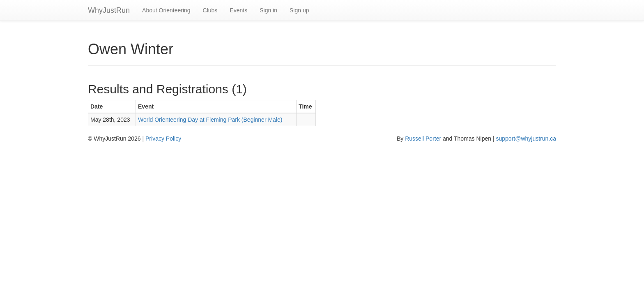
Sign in (268, 10)
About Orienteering (166, 10)
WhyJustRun (109, 10)
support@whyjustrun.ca (526, 139)
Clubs (210, 10)
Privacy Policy (163, 139)
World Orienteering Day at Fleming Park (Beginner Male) (210, 120)
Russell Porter (423, 139)
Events (238, 10)
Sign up (299, 10)
